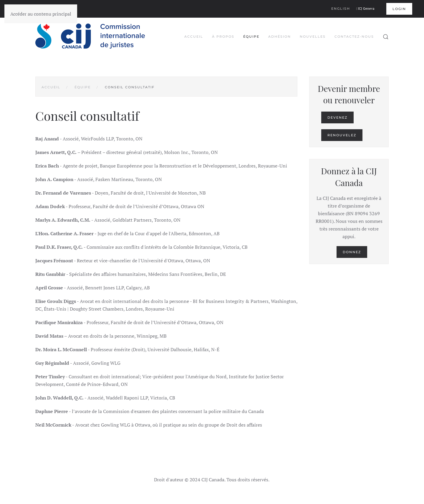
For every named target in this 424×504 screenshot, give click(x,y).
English (341, 9)
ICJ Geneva (366, 9)
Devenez (337, 117)
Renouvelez (342, 135)
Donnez (352, 252)
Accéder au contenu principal (41, 14)
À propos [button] (223, 37)
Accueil (194, 37)
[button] (386, 37)
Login (399, 9)
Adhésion (280, 37)
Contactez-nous (354, 37)
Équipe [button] (251, 37)
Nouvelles (313, 37)
